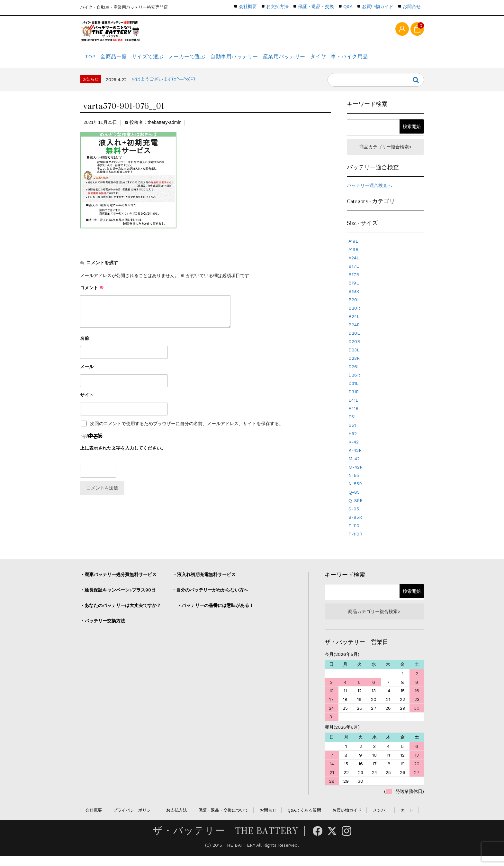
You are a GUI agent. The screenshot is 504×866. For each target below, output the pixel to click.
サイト (87, 401)
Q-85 (354, 500)
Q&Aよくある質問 (304, 820)
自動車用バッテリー (260, 60)
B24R (354, 333)
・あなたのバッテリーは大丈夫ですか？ (121, 613)
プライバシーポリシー (134, 820)
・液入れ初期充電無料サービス (204, 582)
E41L (353, 408)
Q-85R (355, 508)
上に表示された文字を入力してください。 (123, 454)
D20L (354, 341)
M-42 (354, 467)
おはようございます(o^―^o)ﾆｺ (163, 85)
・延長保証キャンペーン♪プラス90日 (118, 598)
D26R (354, 383)
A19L (353, 249)
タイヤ (355, 60)
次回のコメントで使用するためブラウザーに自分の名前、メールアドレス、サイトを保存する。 (187, 430)
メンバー (381, 820)
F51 (352, 425)
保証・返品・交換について (223, 820)
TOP (92, 60)
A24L (354, 266)
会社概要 (248, 6)
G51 (352, 433)
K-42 (354, 450)
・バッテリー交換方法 (103, 629)
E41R (353, 416)
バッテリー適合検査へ (369, 193)
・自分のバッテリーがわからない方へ (210, 598)
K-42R (355, 458)
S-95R (355, 525)
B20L (354, 308)
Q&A (348, 6)
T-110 (354, 534)
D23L (354, 358)
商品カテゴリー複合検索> (385, 154)
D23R (354, 366)
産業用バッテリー (314, 60)
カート (407, 820)
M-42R (355, 475)
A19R (353, 257)
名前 (85, 345)
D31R (354, 400)
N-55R (355, 492)
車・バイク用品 (392, 60)
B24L (354, 324)
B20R (354, 316)
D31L (354, 391)
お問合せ (412, 6)
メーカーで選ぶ (207, 60)
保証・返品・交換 (316, 6)
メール (87, 373)
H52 (353, 442)
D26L (354, 375)
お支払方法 (277, 6)
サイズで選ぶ (162, 60)
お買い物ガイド (378, 6)
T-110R (355, 542)
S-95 (354, 517)
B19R (354, 299)
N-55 (354, 483)
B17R (354, 283)
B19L (354, 291)
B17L (354, 274)
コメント (92, 294)
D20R (354, 349)
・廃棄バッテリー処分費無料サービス (118, 582)
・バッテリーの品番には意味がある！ (215, 613)
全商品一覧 (122, 60)
